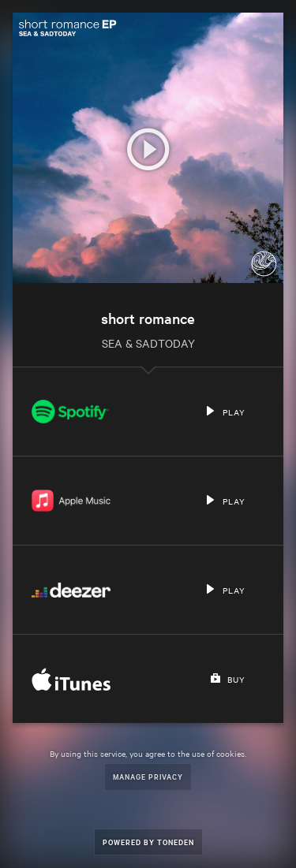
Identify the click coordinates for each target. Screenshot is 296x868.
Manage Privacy (148, 776)
